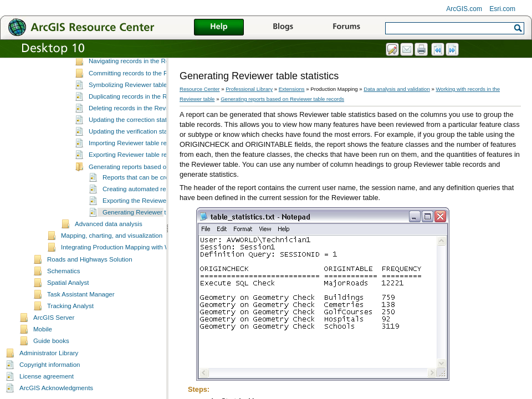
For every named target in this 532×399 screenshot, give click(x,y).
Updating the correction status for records (147, 139)
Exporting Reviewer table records (136, 174)
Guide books (51, 360)
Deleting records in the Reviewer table (143, 127)
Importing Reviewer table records (135, 162)
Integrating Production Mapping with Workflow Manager (139, 267)
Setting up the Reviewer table (116, 58)
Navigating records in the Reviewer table (146, 80)
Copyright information (50, 384)
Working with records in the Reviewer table (135, 70)
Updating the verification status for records (149, 151)
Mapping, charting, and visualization (112, 255)
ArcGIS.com (464, 9)
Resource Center (200, 89)
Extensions (292, 89)
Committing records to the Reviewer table (147, 93)
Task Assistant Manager (81, 314)
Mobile (43, 349)
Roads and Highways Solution (90, 279)
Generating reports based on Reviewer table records (163, 186)
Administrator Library (49, 372)
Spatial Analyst (68, 302)
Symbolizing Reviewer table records (139, 104)
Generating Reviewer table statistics (154, 232)
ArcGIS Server (54, 337)
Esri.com (502, 9)
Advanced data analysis (109, 243)
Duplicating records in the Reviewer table (147, 116)
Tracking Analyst (70, 325)
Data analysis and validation (397, 89)
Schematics (64, 290)
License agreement (47, 396)
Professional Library (249, 89)
